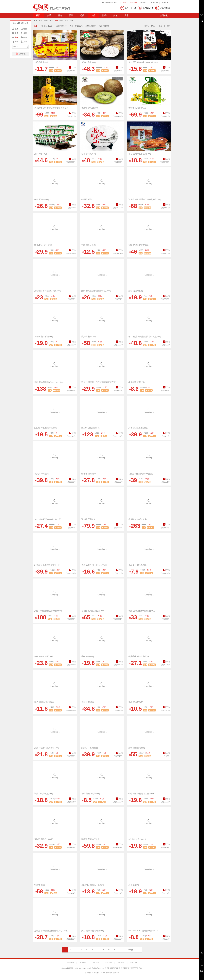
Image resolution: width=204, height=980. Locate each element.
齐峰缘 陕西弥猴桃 (90, 108)
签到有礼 (164, 15)
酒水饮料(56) (104, 26)
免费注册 (133, 3)
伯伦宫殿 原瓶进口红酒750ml (141, 794)
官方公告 (154, 3)
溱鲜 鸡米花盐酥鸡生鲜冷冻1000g (96, 291)
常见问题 (96, 963)
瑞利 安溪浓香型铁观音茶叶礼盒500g (144, 337)
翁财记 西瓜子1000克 (43, 839)
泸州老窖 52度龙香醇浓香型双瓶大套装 (51, 108)
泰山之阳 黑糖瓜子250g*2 (93, 885)
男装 (71, 15)
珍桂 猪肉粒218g (136, 291)
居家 (127, 15)
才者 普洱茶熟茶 (136, 702)
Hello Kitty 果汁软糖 (43, 245)
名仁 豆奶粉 (134, 885)
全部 (36, 26)
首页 (38, 15)
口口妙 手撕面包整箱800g (45, 428)
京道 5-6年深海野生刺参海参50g (48, 611)
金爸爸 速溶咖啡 (89, 474)
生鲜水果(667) (91, 26)
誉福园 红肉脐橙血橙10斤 (93, 611)
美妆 (115, 15)
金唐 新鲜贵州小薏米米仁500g (94, 565)
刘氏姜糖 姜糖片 (42, 62)
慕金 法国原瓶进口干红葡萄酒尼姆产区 (98, 382)
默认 (153, 26)
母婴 (82, 15)
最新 (161, 26)
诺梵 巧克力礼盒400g (43, 794)
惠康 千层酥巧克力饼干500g (46, 748)
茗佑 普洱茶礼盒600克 (138, 428)
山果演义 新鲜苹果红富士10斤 (47, 565)
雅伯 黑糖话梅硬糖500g (44, 702)
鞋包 (60, 15)
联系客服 (165, 3)
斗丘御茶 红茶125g (137, 382)
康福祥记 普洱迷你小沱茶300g (47, 291)
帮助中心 (144, 3)
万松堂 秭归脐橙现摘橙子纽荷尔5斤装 (51, 931)
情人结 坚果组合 (89, 337)
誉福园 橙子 (87, 199)
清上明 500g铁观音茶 (91, 428)
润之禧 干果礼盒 (89, 519)
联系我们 (108, 963)
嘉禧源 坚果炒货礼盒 (91, 839)
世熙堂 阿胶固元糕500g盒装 (141, 474)
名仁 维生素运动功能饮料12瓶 (47, 519)
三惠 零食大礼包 (89, 245)
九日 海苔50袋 (41, 154)
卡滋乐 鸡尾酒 (88, 702)
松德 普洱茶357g (89, 154)
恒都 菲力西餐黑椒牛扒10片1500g (49, 382)
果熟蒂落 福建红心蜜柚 (139, 656)
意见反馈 (121, 963)
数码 (104, 15)
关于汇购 (71, 963)
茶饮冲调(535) (62, 26)
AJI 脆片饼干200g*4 (137, 839)
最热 (168, 26)
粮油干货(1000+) (76, 26)
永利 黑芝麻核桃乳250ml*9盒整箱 (143, 62)
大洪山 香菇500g (89, 62)
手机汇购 (133, 963)
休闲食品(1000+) (47, 26)
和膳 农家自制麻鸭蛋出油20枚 (142, 611)
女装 (49, 15)
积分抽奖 (25, 23)
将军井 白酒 (40, 885)
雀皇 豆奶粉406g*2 (42, 199)
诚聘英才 (83, 963)
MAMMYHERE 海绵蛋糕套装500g (143, 931)
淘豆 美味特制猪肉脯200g (93, 931)
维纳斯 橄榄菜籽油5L (138, 108)
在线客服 (21, 54)
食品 (93, 15)
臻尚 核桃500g (88, 656)
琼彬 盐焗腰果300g (137, 748)
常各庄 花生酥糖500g (43, 337)
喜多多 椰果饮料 (42, 474)
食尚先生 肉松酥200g (138, 565)
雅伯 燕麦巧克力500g (91, 794)
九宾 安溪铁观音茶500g (139, 245)
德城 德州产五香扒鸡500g (140, 154)
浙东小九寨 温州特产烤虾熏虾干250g (144, 199)
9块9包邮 (16, 23)
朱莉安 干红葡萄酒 (90, 748)
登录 (125, 3)
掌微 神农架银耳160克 (44, 656)
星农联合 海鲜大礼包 (138, 519)
